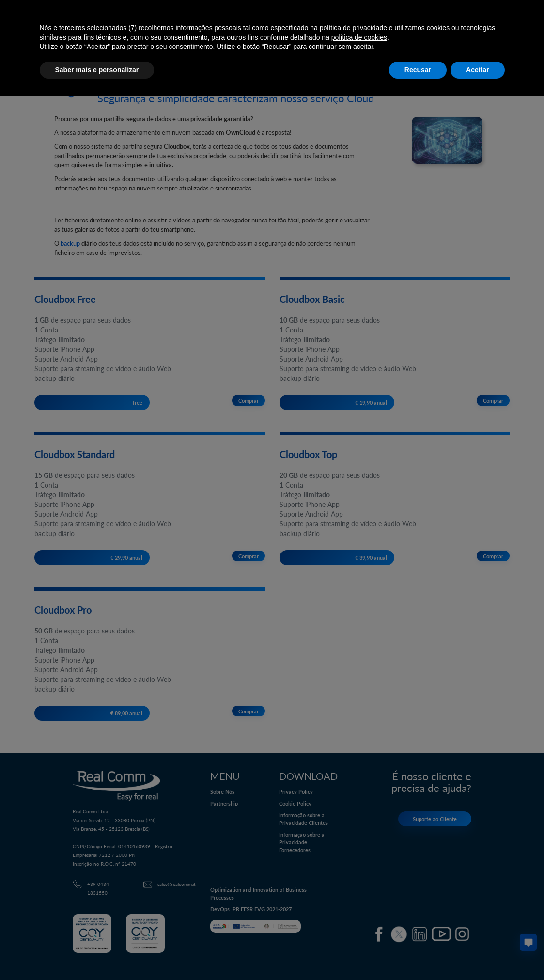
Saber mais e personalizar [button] (97, 70)
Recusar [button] (418, 70)
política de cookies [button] (359, 37)
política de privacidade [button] (353, 28)
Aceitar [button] (477, 70)
